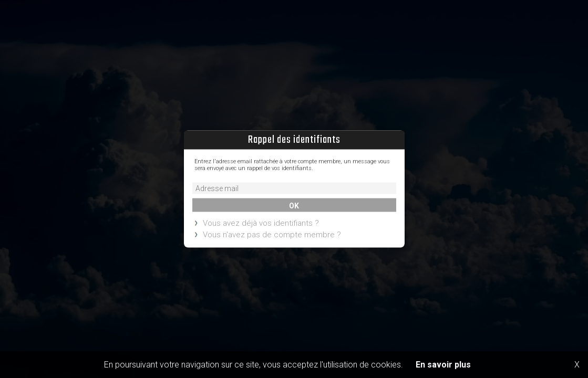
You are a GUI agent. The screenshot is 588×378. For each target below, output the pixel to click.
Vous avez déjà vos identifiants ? (261, 224)
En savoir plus (443, 365)
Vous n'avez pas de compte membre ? (272, 235)
